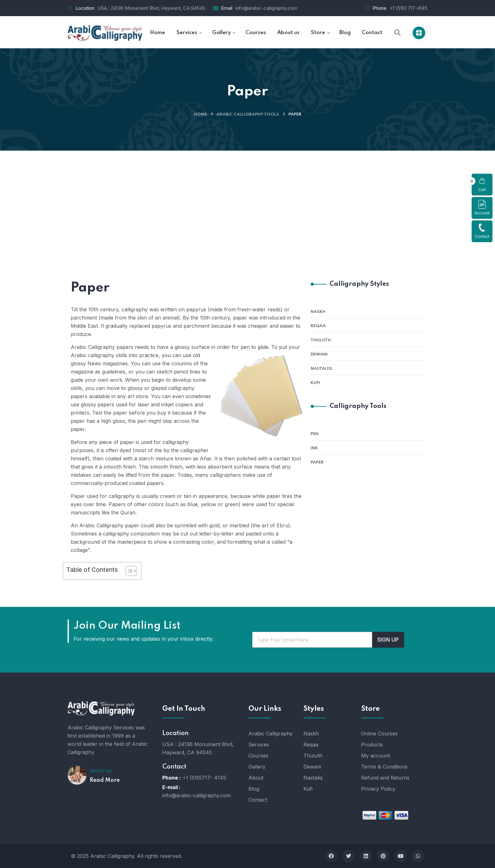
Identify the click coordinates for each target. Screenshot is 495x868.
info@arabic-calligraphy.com (266, 8)
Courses (258, 756)
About (256, 778)
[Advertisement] (247, 198)
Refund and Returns (385, 778)
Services (259, 745)
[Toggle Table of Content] (128, 571)
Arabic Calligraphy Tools (248, 114)
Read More (105, 780)
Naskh (318, 312)
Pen (315, 434)
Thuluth (321, 340)
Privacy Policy (378, 789)
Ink (314, 448)
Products (372, 745)
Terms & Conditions (384, 767)
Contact (482, 231)
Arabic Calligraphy (271, 733)
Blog (254, 789)
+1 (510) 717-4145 (409, 8)
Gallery (257, 767)
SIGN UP (388, 640)
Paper (317, 462)
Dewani (319, 354)
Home (200, 114)
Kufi (315, 383)
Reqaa (318, 326)
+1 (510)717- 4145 (204, 778)
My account (376, 756)
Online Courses (379, 733)
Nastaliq (321, 369)
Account (482, 208)
